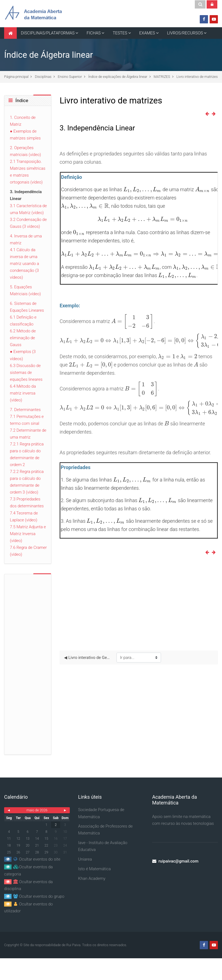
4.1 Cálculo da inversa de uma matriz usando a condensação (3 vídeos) (24, 264)
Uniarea (85, 859)
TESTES (120, 33)
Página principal (16, 77)
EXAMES (147, 33)
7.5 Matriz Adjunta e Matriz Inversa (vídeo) (28, 534)
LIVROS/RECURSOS (185, 33)
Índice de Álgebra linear (48, 55)
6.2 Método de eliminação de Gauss (23, 338)
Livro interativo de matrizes (197, 77)
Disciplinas (43, 77)
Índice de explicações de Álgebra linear (118, 77)
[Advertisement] (139, 603)
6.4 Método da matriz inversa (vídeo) (23, 393)
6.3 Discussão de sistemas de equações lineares (26, 373)
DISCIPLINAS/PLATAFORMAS (48, 33)
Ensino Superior (70, 77)
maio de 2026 (37, 810)
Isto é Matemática (94, 869)
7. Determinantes (25, 410)
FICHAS (94, 33)
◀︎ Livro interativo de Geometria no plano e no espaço (88, 658)
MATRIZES (162, 77)
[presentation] (142, 189)
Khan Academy (92, 878)
